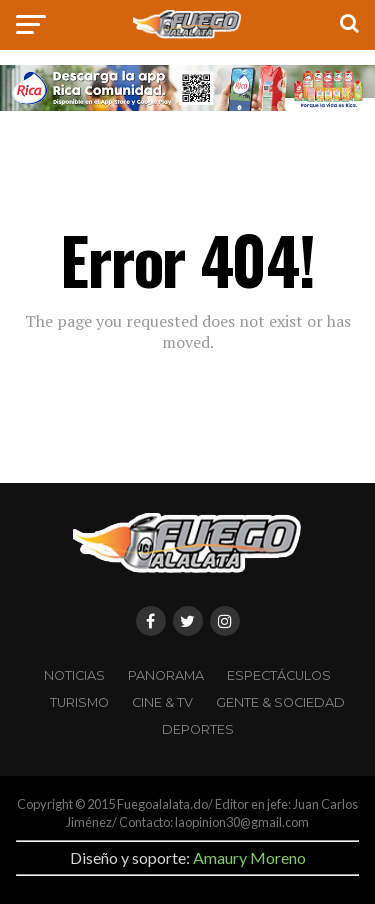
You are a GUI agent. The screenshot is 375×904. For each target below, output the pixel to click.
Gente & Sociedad (280, 702)
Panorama (166, 675)
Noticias (74, 675)
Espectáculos (279, 675)
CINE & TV (162, 702)
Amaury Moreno (249, 857)
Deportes (198, 729)
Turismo (79, 702)
